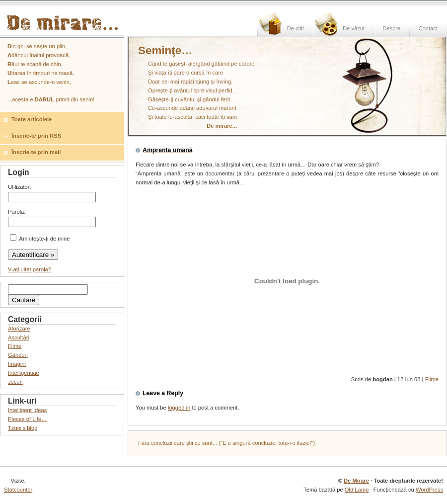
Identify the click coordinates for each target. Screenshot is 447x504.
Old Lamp (357, 490)
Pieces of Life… (27, 419)
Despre (391, 28)
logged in (179, 408)
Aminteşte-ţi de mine (40, 239)
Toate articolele (32, 119)
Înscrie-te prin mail (36, 152)
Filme (432, 379)
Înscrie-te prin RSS (36, 136)
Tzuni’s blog (23, 428)
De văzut (354, 28)
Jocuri (15, 382)
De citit (296, 28)
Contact (428, 28)
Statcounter (18, 490)
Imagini (17, 364)
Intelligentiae (24, 373)
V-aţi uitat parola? (30, 269)
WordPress (429, 490)
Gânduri (18, 355)
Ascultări (19, 337)
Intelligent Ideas (27, 410)
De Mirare (356, 481)
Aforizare (19, 329)
